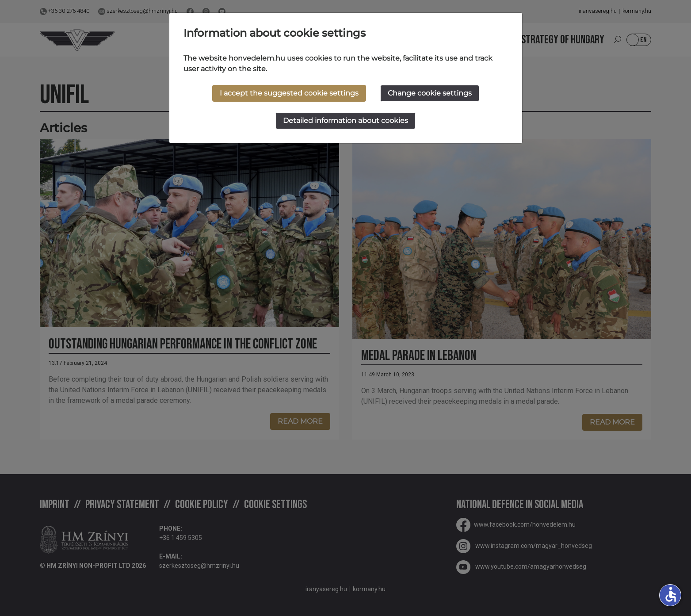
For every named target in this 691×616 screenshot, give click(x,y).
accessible (671, 594)
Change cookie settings (430, 93)
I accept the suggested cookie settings (289, 93)
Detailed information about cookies (345, 121)
